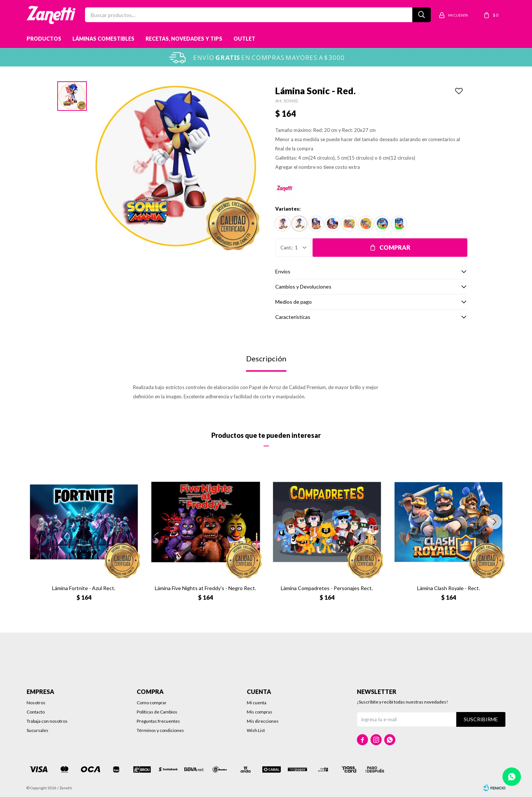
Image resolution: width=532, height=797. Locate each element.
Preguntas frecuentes (158, 721)
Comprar (395, 247)
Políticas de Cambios (157, 712)
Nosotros (36, 703)
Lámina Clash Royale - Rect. (449, 588)
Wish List (256, 730)
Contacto (36, 712)
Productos (44, 39)
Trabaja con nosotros (47, 721)
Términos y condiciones (160, 730)
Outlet (244, 39)
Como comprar (152, 703)
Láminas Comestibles (103, 39)
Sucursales (37, 730)
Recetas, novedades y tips (184, 39)
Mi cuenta (257, 703)
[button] (494, 522)
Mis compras (260, 712)
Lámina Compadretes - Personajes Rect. (327, 588)
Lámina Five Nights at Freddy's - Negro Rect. (205, 588)
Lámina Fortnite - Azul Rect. (84, 588)
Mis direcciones (263, 721)
